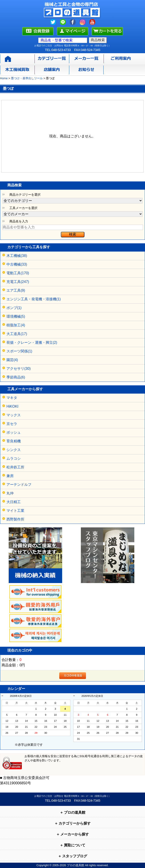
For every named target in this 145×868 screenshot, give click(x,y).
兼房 (10, 476)
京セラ (12, 424)
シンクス (14, 450)
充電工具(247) (18, 282)
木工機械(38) (17, 256)
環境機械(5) (16, 316)
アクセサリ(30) (18, 369)
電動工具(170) (18, 273)
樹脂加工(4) (16, 325)
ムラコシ (14, 458)
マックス (14, 415)
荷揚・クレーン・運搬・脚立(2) (32, 343)
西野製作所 (15, 519)
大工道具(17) (17, 334)
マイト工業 (15, 511)
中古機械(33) (17, 264)
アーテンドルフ (19, 485)
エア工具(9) (16, 290)
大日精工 (14, 502)
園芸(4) (12, 360)
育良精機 (14, 441)
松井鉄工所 (15, 467)
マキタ (12, 398)
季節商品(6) (16, 377)
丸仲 (10, 493)
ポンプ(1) (14, 308)
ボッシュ (14, 432)
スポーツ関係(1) (19, 351)
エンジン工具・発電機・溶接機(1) (34, 299)
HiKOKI (12, 406)
